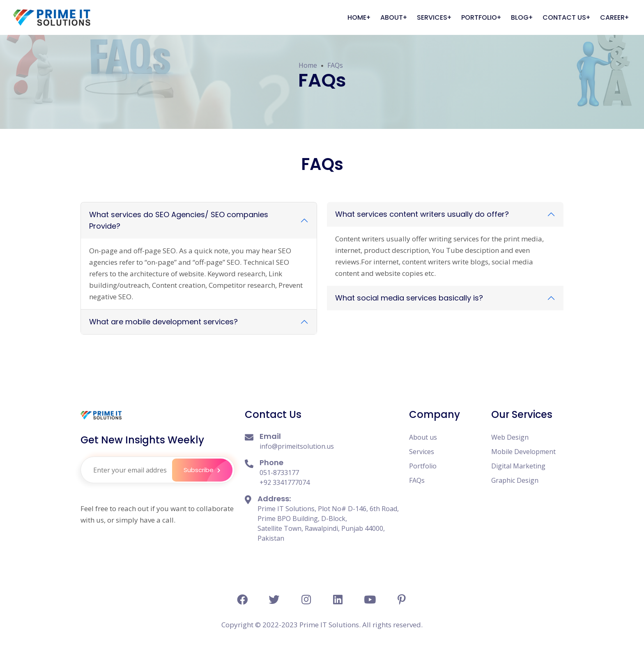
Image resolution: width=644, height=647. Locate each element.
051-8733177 (279, 473)
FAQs (335, 65)
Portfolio (423, 466)
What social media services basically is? (409, 298)
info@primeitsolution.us (297, 446)
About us (423, 437)
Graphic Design (515, 480)
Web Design (510, 437)
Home (308, 65)
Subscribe (207, 470)
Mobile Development (523, 452)
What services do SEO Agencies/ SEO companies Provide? (179, 220)
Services (422, 452)
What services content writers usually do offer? (422, 214)
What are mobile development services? (163, 322)
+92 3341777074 (285, 482)
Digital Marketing (518, 466)
